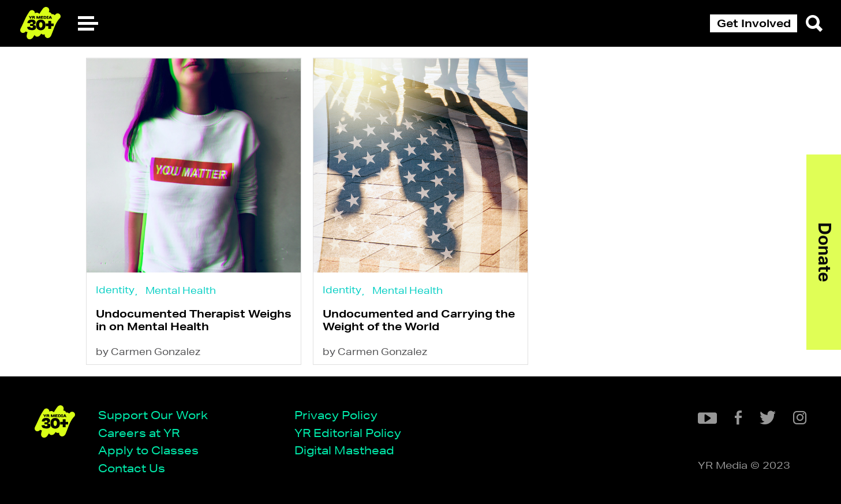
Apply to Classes (148, 450)
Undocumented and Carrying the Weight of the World (419, 320)
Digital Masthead (344, 450)
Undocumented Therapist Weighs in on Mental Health (194, 320)
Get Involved (754, 23)
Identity (115, 290)
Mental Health (181, 290)
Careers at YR (139, 433)
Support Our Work (153, 415)
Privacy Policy (336, 415)
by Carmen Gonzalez (148, 351)
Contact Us (132, 468)
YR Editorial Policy (348, 433)
